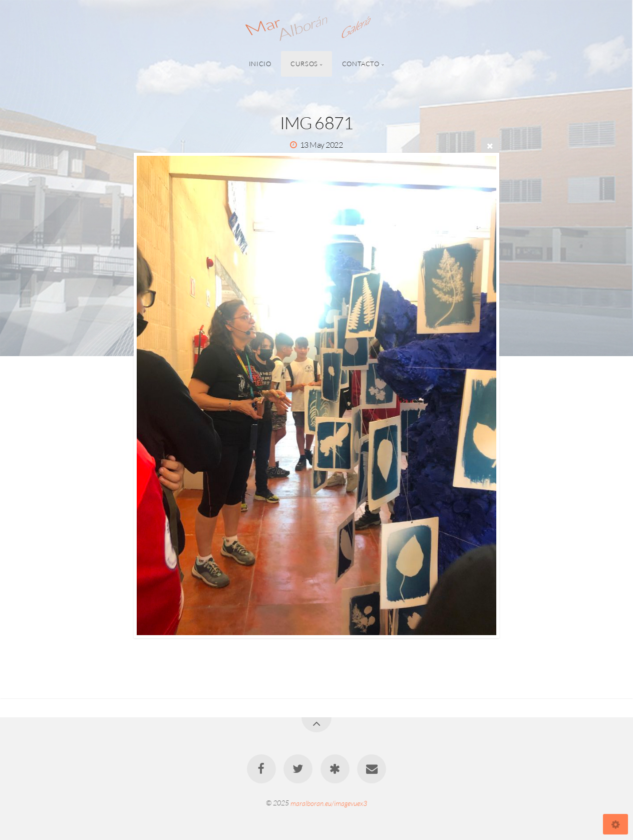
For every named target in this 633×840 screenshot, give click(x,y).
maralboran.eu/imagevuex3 (329, 803)
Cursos (304, 64)
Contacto (361, 64)
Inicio (260, 64)
